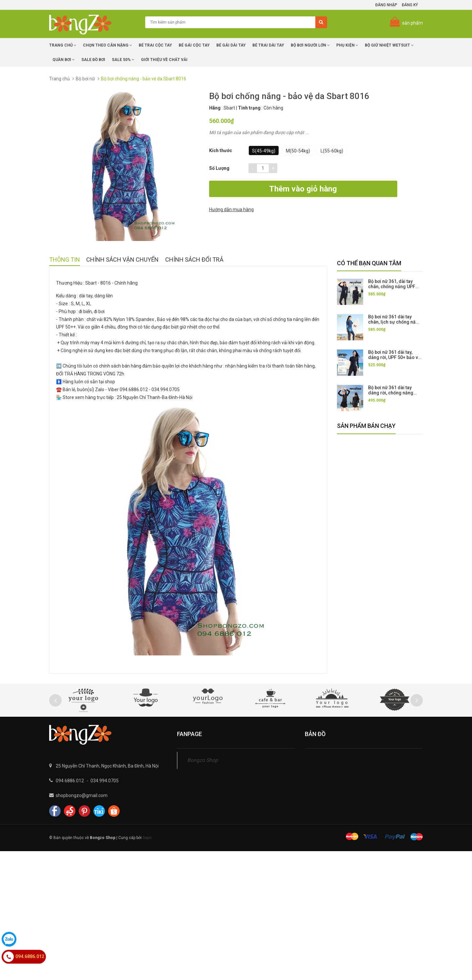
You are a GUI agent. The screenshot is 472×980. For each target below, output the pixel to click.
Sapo (147, 838)
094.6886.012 (70, 781)
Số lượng (219, 168)
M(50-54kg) (298, 151)
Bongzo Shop (203, 760)
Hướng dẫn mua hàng (354, 190)
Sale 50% (123, 60)
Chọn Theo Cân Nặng (108, 45)
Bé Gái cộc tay (194, 45)
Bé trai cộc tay (155, 45)
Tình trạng (249, 108)
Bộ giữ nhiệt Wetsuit (389, 45)
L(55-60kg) (332, 151)
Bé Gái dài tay (231, 45)
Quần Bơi (64, 60)
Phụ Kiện (347, 45)
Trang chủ (63, 45)
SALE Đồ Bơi (93, 60)
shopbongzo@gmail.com (82, 795)
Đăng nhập (386, 5)
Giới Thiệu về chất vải (164, 60)
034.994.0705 (105, 781)
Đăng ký (410, 5)
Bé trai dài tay (268, 45)
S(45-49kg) (264, 151)
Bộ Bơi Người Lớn (310, 45)
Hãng (215, 108)
